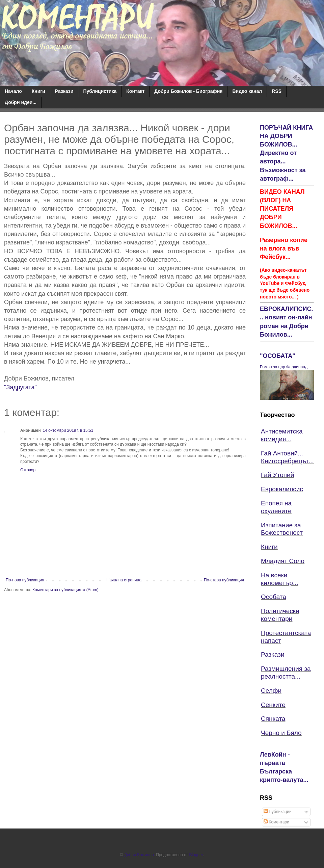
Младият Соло (283, 561)
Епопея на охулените (276, 507)
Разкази (64, 91)
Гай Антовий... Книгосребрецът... (287, 457)
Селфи (271, 691)
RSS (277, 91)
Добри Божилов (139, 855)
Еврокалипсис (282, 489)
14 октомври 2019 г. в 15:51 (68, 430)
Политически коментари (280, 615)
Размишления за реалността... (286, 673)
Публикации (278, 812)
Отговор (28, 470)
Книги (38, 91)
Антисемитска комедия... (282, 435)
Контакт (135, 91)
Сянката (273, 719)
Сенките (273, 705)
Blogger (196, 855)
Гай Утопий (277, 475)
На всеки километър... (280, 579)
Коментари (276, 822)
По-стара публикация (224, 580)
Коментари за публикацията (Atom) (65, 590)
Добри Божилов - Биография (188, 91)
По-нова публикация (25, 580)
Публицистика (100, 91)
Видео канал (247, 91)
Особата (274, 597)
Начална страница (124, 580)
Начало (13, 91)
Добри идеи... (21, 102)
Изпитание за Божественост (282, 529)
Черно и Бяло (281, 733)
